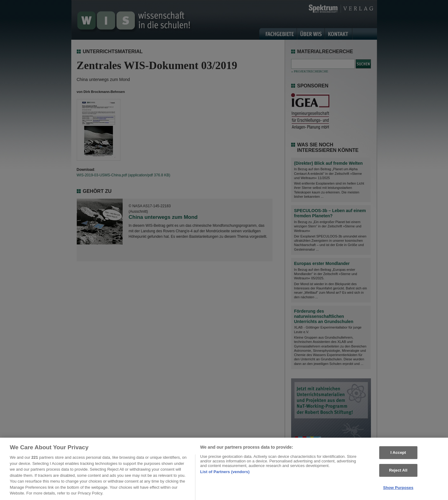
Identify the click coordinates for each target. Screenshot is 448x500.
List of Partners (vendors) (225, 474)
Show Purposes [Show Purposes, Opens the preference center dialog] (398, 489)
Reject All (398, 472)
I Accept (398, 455)
